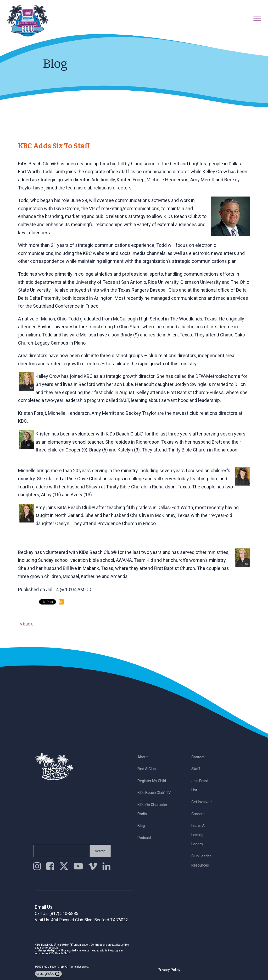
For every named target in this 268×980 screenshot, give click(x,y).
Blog (144, 826)
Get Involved (204, 802)
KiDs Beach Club (54, 967)
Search (97, 851)
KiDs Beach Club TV (157, 793)
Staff (199, 769)
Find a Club (150, 769)
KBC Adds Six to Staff (54, 146)
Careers (201, 814)
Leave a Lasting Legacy (201, 835)
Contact (201, 757)
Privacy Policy (169, 970)
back (28, 624)
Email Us (44, 907)
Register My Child (155, 781)
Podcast (147, 838)
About (146, 757)
